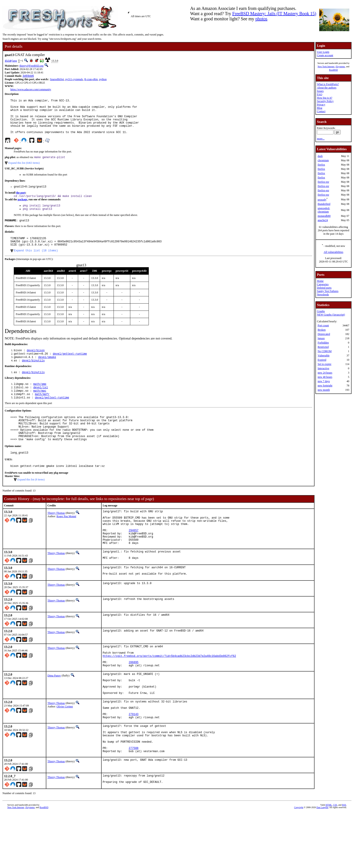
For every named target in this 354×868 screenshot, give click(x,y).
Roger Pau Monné (66, 541)
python (103, 80)
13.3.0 (8, 61)
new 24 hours (325, 373)
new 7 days (324, 381)
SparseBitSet (57, 80)
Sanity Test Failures (328, 291)
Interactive (323, 368)
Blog (320, 108)
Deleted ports (324, 288)
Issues (320, 91)
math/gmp (40, 400)
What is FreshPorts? (328, 84)
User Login (323, 52)
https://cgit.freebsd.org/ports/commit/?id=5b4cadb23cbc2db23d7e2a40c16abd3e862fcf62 (169, 693)
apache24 (323, 220)
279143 (134, 762)
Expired (322, 360)
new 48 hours (325, 377)
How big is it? (325, 98)
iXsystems (340, 67)
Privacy (321, 105)
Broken (322, 330)
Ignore (321, 338)
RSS (344, 860)
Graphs (321, 311)
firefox (321, 165)
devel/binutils (33, 376)
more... (321, 139)
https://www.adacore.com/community (31, 90)
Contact (321, 111)
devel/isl (41, 404)
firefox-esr (323, 182)
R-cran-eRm (91, 80)
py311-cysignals (74, 80)
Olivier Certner (65, 751)
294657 (134, 560)
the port (21, 202)
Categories (323, 284)
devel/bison (36, 364)
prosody (322, 200)
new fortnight (325, 386)
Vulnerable (324, 356)
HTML (329, 860)
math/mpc (40, 408)
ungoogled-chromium (324, 210)
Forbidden (323, 343)
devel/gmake (47, 372)
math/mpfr (42, 412)
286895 (134, 701)
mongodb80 (324, 216)
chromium (323, 160)
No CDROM (325, 351)
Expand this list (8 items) (31, 505)
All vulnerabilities (334, 252)
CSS (335, 860)
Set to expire (325, 364)
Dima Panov (54, 715)
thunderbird (324, 204)
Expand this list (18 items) (36, 264)
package (22, 209)
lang (15, 61)
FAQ (320, 94)
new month (324, 390)
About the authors (327, 88)
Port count (323, 325)
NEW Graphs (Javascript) (331, 315)
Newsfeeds (323, 295)
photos (261, 19)
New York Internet (326, 67)
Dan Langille (322, 863)
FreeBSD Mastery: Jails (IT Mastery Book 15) (274, 14)
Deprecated (324, 334)
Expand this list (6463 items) (24, 171)
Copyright (299, 863)
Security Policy (325, 101)
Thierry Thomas (56, 538)
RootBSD (334, 70)
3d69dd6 (28, 76)
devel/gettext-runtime (70, 368)
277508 (134, 802)
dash (320, 156)
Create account (325, 55)
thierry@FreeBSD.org (31, 66)
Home (320, 281)
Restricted (323, 347)
